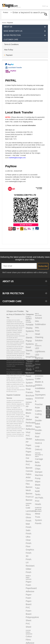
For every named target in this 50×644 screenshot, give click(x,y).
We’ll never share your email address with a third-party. (25, 272)
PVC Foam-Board (29, 611)
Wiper (38, 482)
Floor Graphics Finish (30, 550)
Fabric (29, 474)
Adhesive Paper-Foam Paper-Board (30, 598)
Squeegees (40, 395)
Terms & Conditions (11, 44)
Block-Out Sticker (29, 416)
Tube (37, 488)
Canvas (29, 471)
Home (4, 23)
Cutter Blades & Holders (39, 382)
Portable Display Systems (30, 328)
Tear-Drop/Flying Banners (31, 357)
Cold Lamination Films (31, 511)
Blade (38, 485)
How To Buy (9, 50)
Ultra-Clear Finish (29, 540)
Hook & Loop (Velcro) (39, 446)
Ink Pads (39, 498)
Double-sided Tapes (39, 424)
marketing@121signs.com (17, 158)
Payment (9, 55)
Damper (39, 472)
